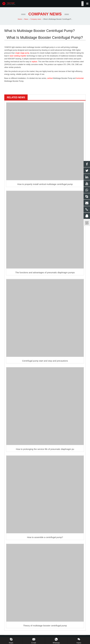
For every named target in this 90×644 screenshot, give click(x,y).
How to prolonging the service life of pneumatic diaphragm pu (45, 449)
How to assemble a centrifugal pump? (45, 537)
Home (20, 19)
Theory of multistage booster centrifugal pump (45, 626)
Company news (45, 14)
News (26, 19)
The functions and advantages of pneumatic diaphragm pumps (45, 272)
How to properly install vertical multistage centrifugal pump (45, 184)
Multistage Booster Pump (63, 78)
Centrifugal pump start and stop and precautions (45, 361)
